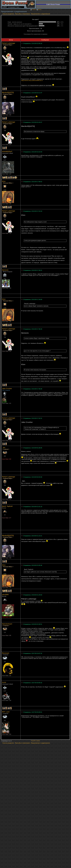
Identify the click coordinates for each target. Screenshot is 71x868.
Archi (4, 682)
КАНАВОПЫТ (7, 152)
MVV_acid (6, 712)
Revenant (6, 653)
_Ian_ (4, 448)
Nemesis (5, 270)
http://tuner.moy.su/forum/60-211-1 (32, 80)
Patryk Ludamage (9, 43)
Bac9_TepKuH (7, 506)
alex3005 (5, 595)
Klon (4, 181)
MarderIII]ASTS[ (8, 92)
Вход (39, 9)
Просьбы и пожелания (23, 14)
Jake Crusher (7, 389)
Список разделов (8, 14)
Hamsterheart (7, 624)
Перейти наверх (35, 741)
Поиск (33, 9)
